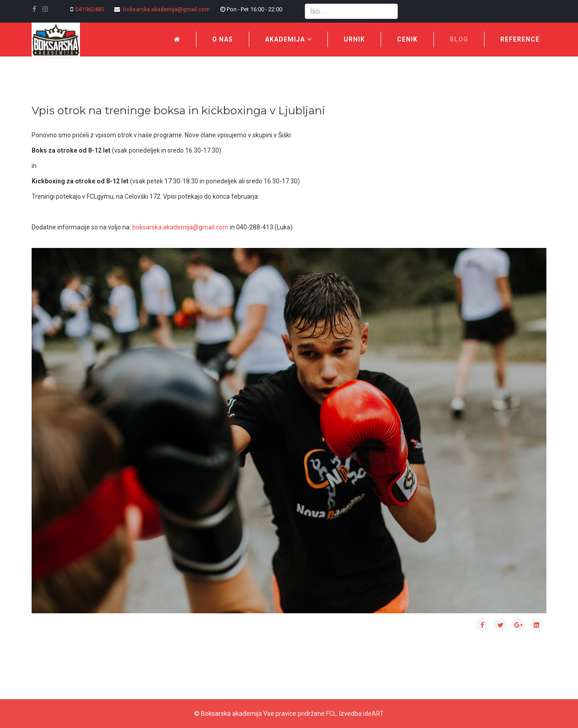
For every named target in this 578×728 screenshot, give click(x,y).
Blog (459, 39)
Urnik (354, 39)
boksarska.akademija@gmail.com (166, 9)
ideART (373, 714)
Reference (520, 39)
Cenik (407, 39)
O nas (223, 39)
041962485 (90, 9)
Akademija (285, 39)
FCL (331, 714)
